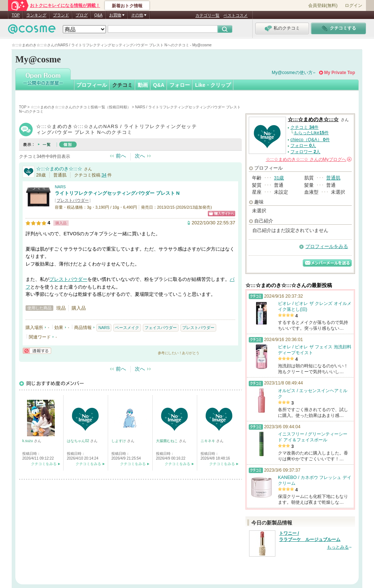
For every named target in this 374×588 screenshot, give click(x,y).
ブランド (61, 15)
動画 (143, 85)
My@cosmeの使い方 (292, 73)
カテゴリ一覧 (207, 15)
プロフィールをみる (327, 246)
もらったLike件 (311, 133)
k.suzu (28, 441)
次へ (140, 156)
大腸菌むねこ (167, 441)
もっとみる (338, 547)
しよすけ (119, 441)
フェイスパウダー (161, 328)
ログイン (354, 5)
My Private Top (340, 73)
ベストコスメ (236, 15)
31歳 (279, 178)
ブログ (82, 15)
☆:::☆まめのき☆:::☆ (59, 169)
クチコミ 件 (304, 127)
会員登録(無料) (323, 5)
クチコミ (122, 85)
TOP (16, 15)
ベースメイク (127, 328)
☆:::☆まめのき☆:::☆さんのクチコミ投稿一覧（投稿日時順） (81, 107)
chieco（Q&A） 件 (310, 140)
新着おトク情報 (127, 6)
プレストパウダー (73, 200)
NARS (60, 187)
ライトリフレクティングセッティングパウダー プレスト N (117, 193)
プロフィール (92, 85)
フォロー (180, 85)
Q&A (98, 15)
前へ (121, 156)
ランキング (36, 15)
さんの (309, 159)
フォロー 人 (303, 146)
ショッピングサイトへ (222, 214)
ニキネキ (208, 441)
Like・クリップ (213, 85)
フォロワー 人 (305, 152)
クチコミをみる (44, 464)
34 (104, 175)
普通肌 (333, 178)
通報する (37, 351)
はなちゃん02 (79, 441)
